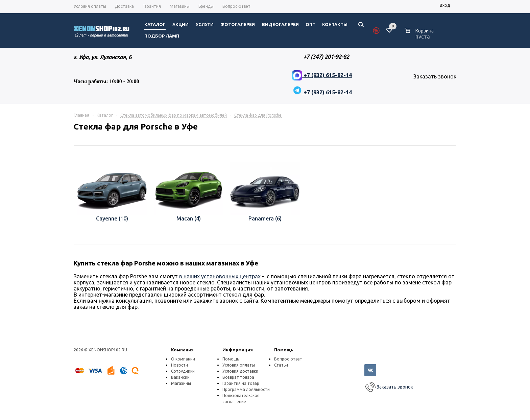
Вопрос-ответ (288, 359)
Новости (179, 365)
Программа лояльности (246, 389)
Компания (182, 350)
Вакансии (180, 377)
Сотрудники (183, 371)
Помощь (284, 350)
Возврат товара (238, 377)
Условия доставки (240, 371)
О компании (183, 359)
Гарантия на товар (241, 383)
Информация (238, 350)
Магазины (181, 383)
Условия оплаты (239, 365)
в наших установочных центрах (220, 276)
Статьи (281, 365)
